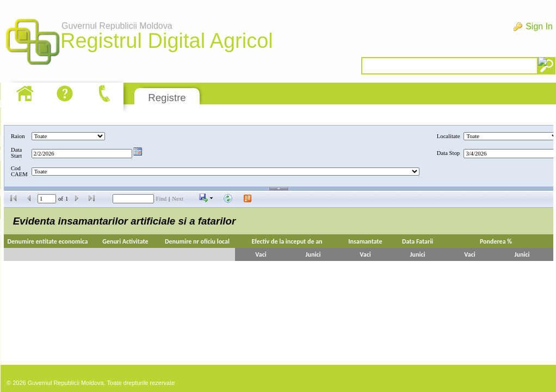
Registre (167, 98)
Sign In (539, 26)
